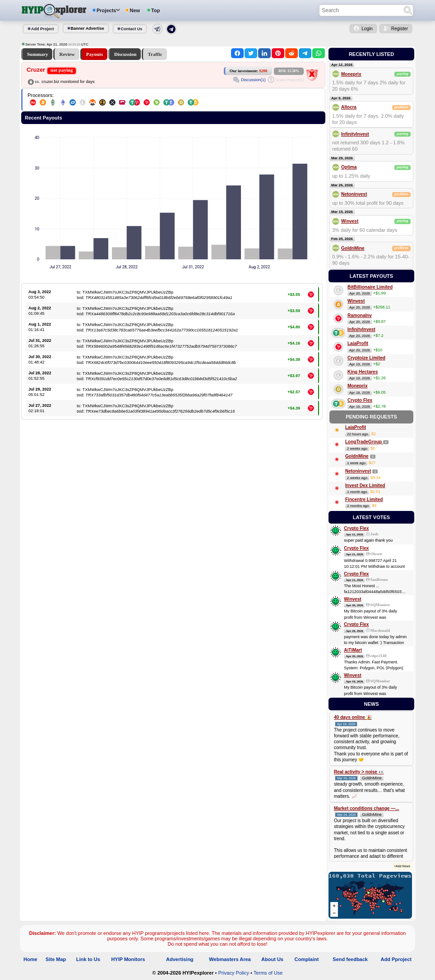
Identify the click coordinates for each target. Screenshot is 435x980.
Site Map (56, 959)
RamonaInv (360, 315)
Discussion (125, 54)
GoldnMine (353, 248)
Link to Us (88, 959)
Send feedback (350, 959)
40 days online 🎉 (353, 717)
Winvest (350, 221)
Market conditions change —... (366, 808)
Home (30, 959)
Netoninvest (354, 194)
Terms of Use (268, 973)
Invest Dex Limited (365, 485)
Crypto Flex (360, 400)
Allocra (349, 107)
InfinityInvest (355, 134)
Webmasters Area (230, 959)
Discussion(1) (253, 80)
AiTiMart (353, 650)
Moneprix (351, 74)
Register (400, 29)
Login (367, 29)
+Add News (402, 866)
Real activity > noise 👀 (359, 772)
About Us (272, 959)
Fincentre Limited (364, 499)
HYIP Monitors (128, 959)
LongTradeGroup (364, 442)
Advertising (180, 959)
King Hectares (363, 372)
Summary (37, 54)
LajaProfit (358, 343)
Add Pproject (396, 959)
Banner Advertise (88, 28)
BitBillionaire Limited (370, 287)
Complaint (307, 959)
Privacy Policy (233, 973)
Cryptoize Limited (366, 358)
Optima (349, 167)
